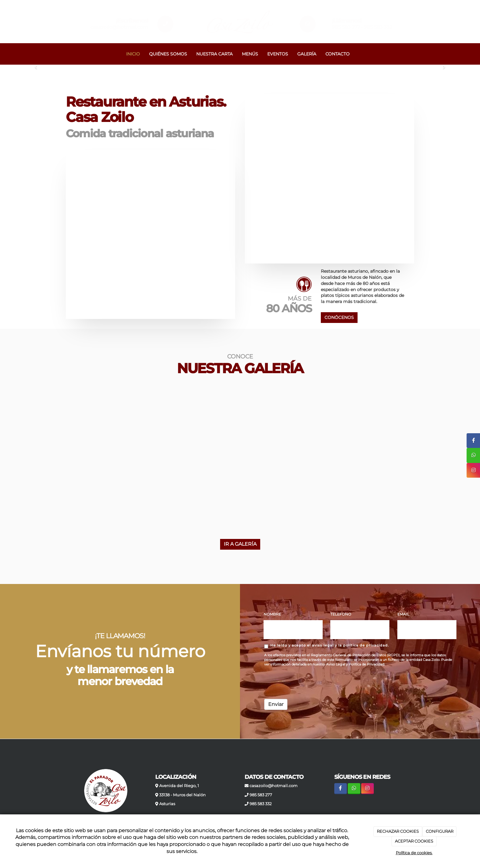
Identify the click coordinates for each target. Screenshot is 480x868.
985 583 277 (346, 27)
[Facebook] (341, 788)
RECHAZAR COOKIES (398, 831)
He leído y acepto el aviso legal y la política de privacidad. (327, 646)
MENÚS (250, 54)
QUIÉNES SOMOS (168, 54)
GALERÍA (307, 54)
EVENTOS (278, 54)
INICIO (133, 54)
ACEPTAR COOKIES (414, 841)
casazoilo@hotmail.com (119, 27)
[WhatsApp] (354, 788)
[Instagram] (367, 788)
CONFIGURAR (440, 831)
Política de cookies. (414, 853)
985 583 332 (378, 27)
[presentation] (311, 682)
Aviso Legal (336, 664)
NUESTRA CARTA (214, 54)
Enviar (276, 704)
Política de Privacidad (366, 664)
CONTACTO (337, 54)
